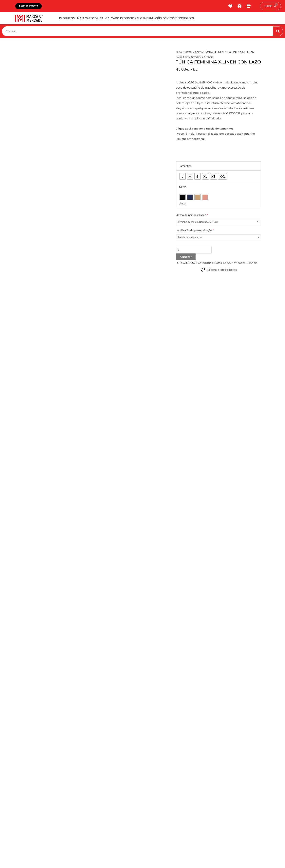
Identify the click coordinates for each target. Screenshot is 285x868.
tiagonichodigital (247, 859)
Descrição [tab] (32, 278)
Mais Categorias (98, 19)
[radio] (182, 178)
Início (179, 53)
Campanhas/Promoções (178, 19)
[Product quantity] (196, 252)
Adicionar (186, 260)
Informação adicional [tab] (38, 283)
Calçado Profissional (136, 19)
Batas (179, 58)
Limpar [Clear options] (183, 205)
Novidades (210, 19)
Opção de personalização (192, 216)
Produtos (70, 19)
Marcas (189, 53)
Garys (200, 53)
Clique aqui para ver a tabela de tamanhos (207, 130)
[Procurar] (278, 33)
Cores (183, 188)
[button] (104, 748)
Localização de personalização (195, 232)
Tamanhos (185, 167)
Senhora (211, 58)
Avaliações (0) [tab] (34, 288)
